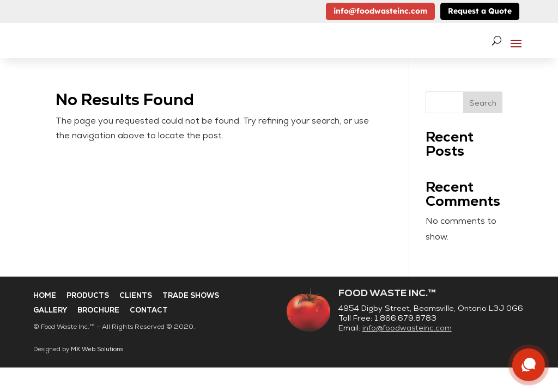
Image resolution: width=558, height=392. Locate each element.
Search (483, 103)
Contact (149, 310)
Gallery (50, 310)
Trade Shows (191, 295)
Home (45, 295)
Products (88, 295)
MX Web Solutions (97, 349)
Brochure (98, 310)
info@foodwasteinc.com (380, 11)
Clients (136, 295)
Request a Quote (480, 11)
